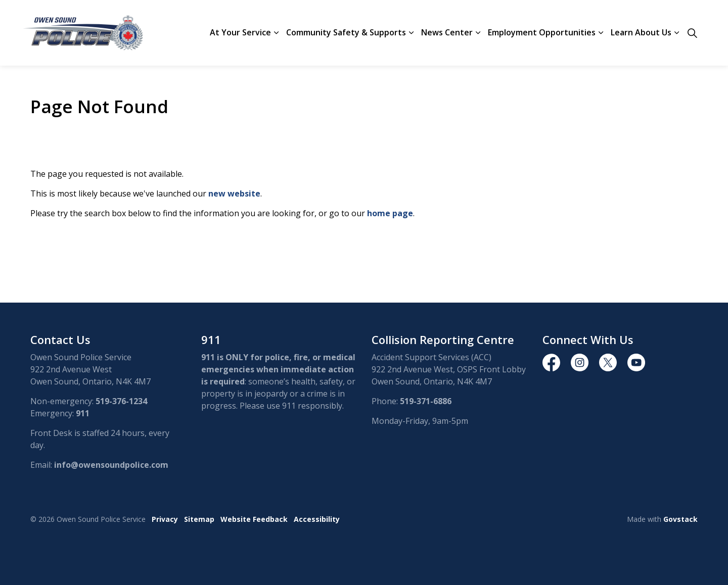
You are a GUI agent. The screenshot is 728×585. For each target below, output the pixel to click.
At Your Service (240, 32)
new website (234, 193)
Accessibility (317, 519)
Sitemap (199, 519)
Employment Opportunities (542, 32)
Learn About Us (641, 32)
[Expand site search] (692, 33)
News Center (447, 32)
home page (390, 213)
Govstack (680, 519)
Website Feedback (254, 519)
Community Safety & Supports (346, 32)
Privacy (165, 519)
